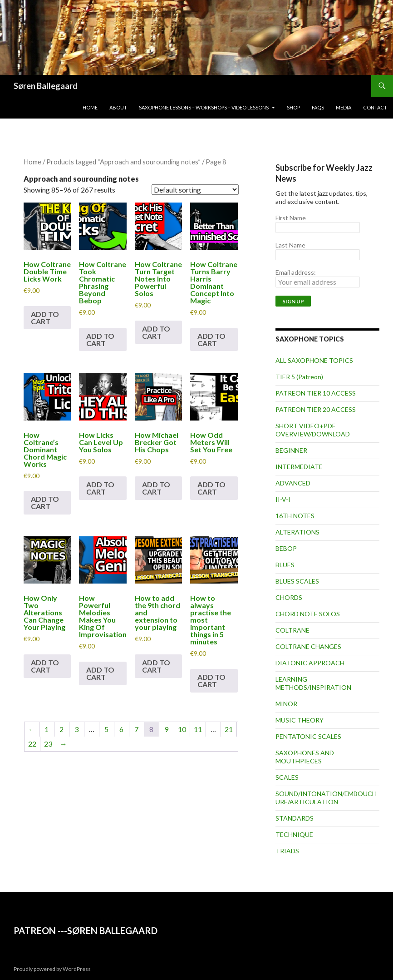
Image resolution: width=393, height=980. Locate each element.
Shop (293, 107)
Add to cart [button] (45, 318)
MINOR (286, 704)
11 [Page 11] (198, 729)
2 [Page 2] (61, 729)
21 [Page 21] (229, 729)
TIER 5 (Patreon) (299, 377)
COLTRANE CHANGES (308, 646)
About (118, 107)
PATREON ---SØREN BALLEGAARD (86, 931)
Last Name (290, 245)
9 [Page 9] (166, 729)
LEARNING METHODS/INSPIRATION (313, 683)
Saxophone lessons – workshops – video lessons (204, 107)
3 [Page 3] (76, 729)
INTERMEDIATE (299, 467)
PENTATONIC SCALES (308, 736)
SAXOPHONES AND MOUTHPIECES (305, 757)
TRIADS (287, 851)
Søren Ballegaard (46, 86)
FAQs (318, 107)
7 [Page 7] (136, 729)
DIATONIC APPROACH (310, 663)
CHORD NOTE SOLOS (308, 614)
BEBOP (286, 548)
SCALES (287, 777)
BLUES (285, 565)
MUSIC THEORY (300, 720)
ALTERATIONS (297, 532)
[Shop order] (195, 190)
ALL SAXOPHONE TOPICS (314, 360)
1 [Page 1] (47, 729)
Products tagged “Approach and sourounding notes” (123, 162)
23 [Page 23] (48, 744)
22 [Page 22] (32, 744)
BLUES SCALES (297, 581)
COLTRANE (292, 630)
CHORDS (289, 597)
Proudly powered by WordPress (52, 969)
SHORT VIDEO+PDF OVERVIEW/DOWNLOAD (313, 430)
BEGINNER (291, 450)
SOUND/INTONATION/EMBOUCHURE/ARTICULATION (326, 798)
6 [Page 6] (121, 729)
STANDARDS (295, 818)
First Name (291, 218)
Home (90, 107)
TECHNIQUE (294, 834)
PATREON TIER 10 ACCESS (316, 393)
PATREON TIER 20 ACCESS (316, 409)
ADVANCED (293, 483)
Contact (375, 107)
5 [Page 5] (106, 729)
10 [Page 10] (182, 729)
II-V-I (283, 499)
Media (344, 107)
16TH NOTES (295, 516)
